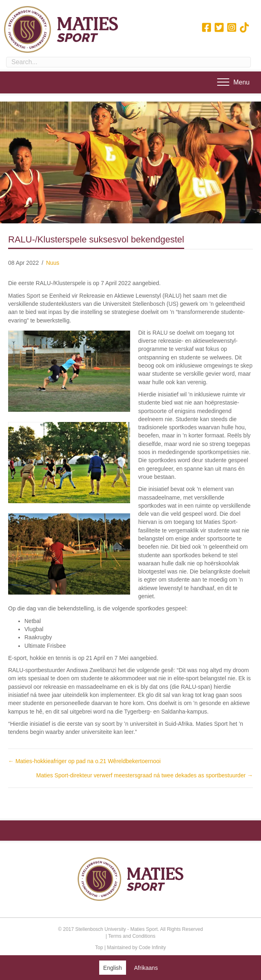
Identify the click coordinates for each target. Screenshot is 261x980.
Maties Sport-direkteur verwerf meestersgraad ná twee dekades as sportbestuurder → (145, 775)
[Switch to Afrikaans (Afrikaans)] (146, 968)
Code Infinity (152, 948)
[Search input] (128, 62)
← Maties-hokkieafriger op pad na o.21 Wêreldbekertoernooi (84, 761)
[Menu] (233, 82)
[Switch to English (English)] (113, 968)
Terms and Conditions (132, 936)
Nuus (53, 263)
